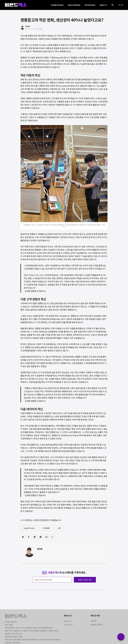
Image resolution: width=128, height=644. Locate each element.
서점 (59, 528)
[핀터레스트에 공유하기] (41, 537)
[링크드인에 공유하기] (35, 537)
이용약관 (93, 621)
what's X (103, 5)
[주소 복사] (52, 537)
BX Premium (90, 5)
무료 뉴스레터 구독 (85, 580)
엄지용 (40, 549)
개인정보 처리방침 (97, 625)
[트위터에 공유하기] (23, 537)
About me (68, 621)
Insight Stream (57, 5)
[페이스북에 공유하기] (29, 537)
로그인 (121, 5)
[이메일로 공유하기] (46, 537)
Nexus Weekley (74, 5)
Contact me (68, 625)
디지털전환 (46, 528)
